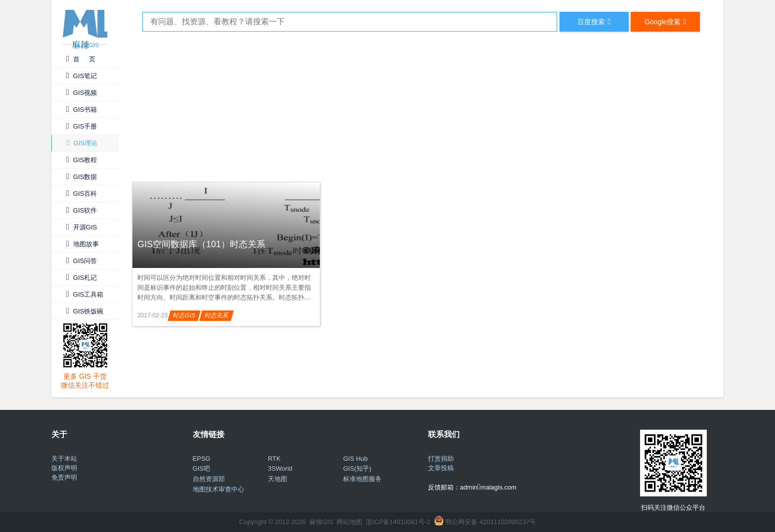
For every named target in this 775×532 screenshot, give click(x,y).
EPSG (202, 459)
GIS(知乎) (357, 468)
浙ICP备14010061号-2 (398, 522)
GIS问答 (82, 261)
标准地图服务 (362, 479)
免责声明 (64, 477)
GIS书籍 (82, 110)
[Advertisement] (421, 105)
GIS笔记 (82, 76)
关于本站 (64, 459)
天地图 (278, 479)
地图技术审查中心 (218, 489)
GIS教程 (82, 160)
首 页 (81, 59)
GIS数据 (82, 177)
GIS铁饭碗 (85, 311)
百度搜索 (594, 22)
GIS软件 (82, 210)
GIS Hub (355, 459)
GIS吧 (201, 468)
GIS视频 (82, 93)
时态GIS (184, 315)
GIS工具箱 (85, 294)
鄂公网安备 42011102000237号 (491, 522)
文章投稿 (441, 468)
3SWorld (280, 468)
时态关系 (216, 315)
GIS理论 (82, 143)
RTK (274, 459)
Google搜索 (665, 22)
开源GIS (82, 227)
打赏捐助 (441, 459)
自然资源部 (209, 479)
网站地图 (349, 522)
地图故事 (83, 244)
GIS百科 (82, 194)
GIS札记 (82, 278)
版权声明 (64, 468)
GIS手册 (82, 126)
